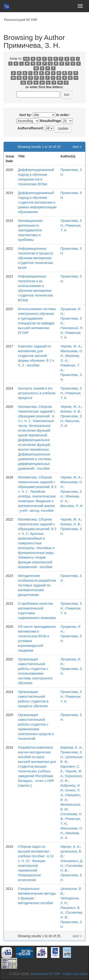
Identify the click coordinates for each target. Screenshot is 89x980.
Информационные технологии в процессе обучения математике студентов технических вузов (36, 258)
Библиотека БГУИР (45, 974)
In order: (63, 115)
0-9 (26, 59)
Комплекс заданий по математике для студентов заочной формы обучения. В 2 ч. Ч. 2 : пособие (36, 356)
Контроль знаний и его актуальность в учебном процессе (37, 393)
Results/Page (51, 121)
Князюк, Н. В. (70, 411)
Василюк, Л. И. (72, 506)
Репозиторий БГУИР (21, 20)
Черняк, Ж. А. (71, 346)
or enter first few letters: (44, 87)
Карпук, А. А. (70, 847)
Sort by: (26, 115)
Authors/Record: (31, 128)
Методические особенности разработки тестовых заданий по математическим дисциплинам (37, 585)
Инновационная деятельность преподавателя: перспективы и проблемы (30, 230)
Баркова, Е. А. (71, 747)
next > (77, 147)
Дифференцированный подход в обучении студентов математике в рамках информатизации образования (37, 202)
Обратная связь (75, 974)
